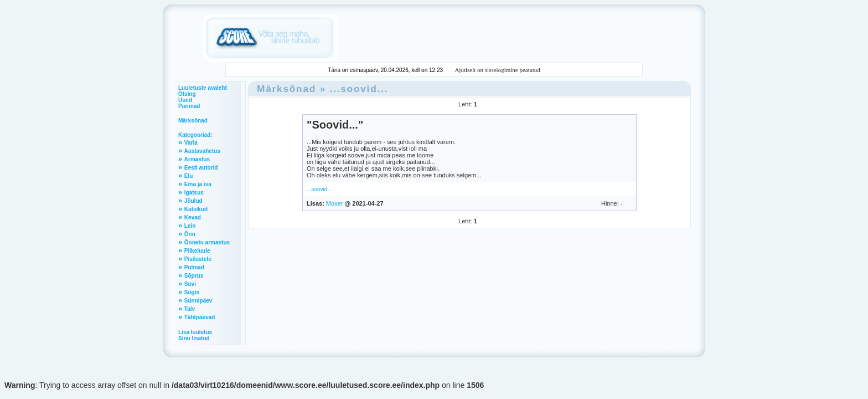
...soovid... (359, 89)
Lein (190, 226)
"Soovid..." (335, 125)
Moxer (335, 203)
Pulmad (194, 267)
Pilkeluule (197, 251)
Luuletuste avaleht (203, 88)
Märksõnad (193, 121)
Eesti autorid (201, 168)
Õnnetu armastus (207, 242)
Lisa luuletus (195, 332)
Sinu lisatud (194, 338)
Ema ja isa (198, 184)
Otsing (187, 94)
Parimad (189, 106)
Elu (189, 176)
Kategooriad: (195, 135)
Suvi (190, 284)
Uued (185, 100)
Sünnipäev (198, 301)
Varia (191, 143)
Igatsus (194, 193)
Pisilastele (198, 259)
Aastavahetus (202, 151)
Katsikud (196, 209)
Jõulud (193, 201)
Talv (190, 309)
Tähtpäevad (200, 317)
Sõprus (194, 276)
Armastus (197, 159)
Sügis (192, 292)
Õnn (190, 234)
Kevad (193, 218)
